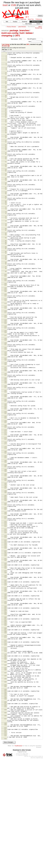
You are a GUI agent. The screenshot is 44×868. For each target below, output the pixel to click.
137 (5, 408)
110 (5, 335)
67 (6, 222)
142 (5, 421)
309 (5, 832)
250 (5, 684)
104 (5, 321)
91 (6, 286)
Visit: (30, 42)
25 (6, 114)
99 (6, 307)
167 (5, 482)
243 (5, 668)
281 (5, 752)
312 (5, 840)
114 (5, 348)
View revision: (15, 39)
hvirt (22, 33)
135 (5, 403)
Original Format (22, 861)
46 (6, 165)
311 (5, 838)
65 (6, 216)
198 (5, 561)
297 (5, 798)
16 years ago (6, 46)
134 (5, 401)
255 (5, 696)
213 (5, 598)
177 (5, 507)
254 (5, 694)
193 (5, 549)
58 (6, 199)
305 (5, 818)
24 (6, 113)
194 (5, 552)
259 (5, 703)
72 (6, 234)
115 (5, 350)
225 (5, 625)
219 (5, 613)
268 (5, 722)
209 (5, 587)
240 (5, 661)
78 (6, 252)
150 (5, 440)
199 (5, 563)
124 (5, 373)
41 (6, 155)
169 (5, 487)
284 (5, 761)
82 (6, 263)
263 (5, 712)
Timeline (15, 22)
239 (5, 659)
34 (6, 136)
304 (5, 814)
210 (5, 591)
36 (6, 142)
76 (6, 245)
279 (5, 749)
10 (6, 76)
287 (5, 771)
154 (5, 451)
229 (5, 634)
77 (6, 248)
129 (5, 387)
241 (5, 664)
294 (5, 793)
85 (6, 272)
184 (5, 526)
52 (6, 183)
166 (5, 481)
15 (6, 88)
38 (6, 146)
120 (5, 364)
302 (5, 809)
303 (5, 810)
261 (5, 708)
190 (5, 542)
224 (5, 623)
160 (5, 465)
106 (5, 327)
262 (5, 710)
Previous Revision (11, 27)
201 (5, 568)
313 (5, 841)
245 (5, 673)
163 (5, 472)
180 (5, 516)
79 (6, 254)
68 (6, 225)
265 (5, 715)
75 (6, 243)
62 (6, 210)
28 (6, 121)
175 (5, 501)
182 (5, 521)
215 (5, 602)
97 (6, 302)
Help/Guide (23, 19)
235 (5, 648)
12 (6, 81)
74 (6, 239)
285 (5, 765)
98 (6, 303)
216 (5, 605)
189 (5, 538)
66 (6, 220)
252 (5, 689)
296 (5, 796)
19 (6, 98)
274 (5, 736)
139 (5, 414)
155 (5, 452)
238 (5, 655)
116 (5, 353)
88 (6, 279)
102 (5, 316)
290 (5, 782)
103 (5, 318)
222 (5, 620)
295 (5, 795)
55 (6, 190)
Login (17, 19)
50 (6, 176)
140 (5, 415)
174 (5, 500)
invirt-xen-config (10, 33)
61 (6, 206)
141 (5, 419)
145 (5, 428)
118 (5, 359)
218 (5, 609)
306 (5, 822)
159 (5, 463)
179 (5, 512)
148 (5, 435)
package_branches (19, 30)
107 (5, 329)
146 (5, 431)
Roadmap (25, 22)
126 (5, 378)
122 (5, 367)
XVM (13, 5)
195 (5, 554)
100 (5, 311)
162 (5, 470)
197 (5, 557)
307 (5, 825)
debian (29, 33)
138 (5, 410)
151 (5, 442)
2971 (18, 36)
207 (5, 582)
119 (5, 360)
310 (5, 836)
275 (5, 738)
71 (6, 233)
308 (5, 831)
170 (5, 491)
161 (5, 466)
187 (5, 533)
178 (5, 510)
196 (5, 556)
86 (6, 274)
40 (6, 151)
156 (5, 456)
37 (6, 144)
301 (5, 807)
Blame (40, 27)
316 (5, 848)
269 (5, 724)
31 (6, 127)
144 (5, 426)
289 (5, 778)
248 (5, 680)
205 (5, 577)
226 (5, 627)
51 (6, 180)
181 (5, 517)
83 (6, 264)
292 (5, 787)
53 (6, 185)
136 (5, 405)
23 (6, 109)
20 (6, 102)
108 (5, 330)
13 (6, 83)
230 (5, 636)
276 (5, 742)
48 (6, 171)
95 (6, 297)
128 (5, 385)
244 (5, 669)
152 (5, 446)
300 (5, 805)
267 (5, 720)
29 (6, 123)
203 (5, 571)
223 (5, 622)
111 (5, 339)
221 (5, 618)
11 (6, 77)
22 (6, 107)
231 (5, 639)
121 (5, 366)
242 (5, 666)
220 (5, 615)
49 (6, 174)
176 (5, 505)
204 (5, 575)
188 (5, 537)
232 (5, 641)
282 (5, 754)
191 (5, 543)
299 (5, 802)
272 (5, 733)
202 (5, 570)
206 (5, 580)
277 (5, 744)
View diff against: (35, 39)
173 (5, 496)
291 (5, 786)
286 (5, 767)
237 (5, 653)
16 (6, 92)
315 (5, 845)
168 (5, 486)
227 (5, 631)
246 (5, 675)
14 (6, 86)
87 (6, 275)
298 (5, 800)
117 (5, 355)
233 (5, 645)
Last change (6, 44)
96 (6, 298)
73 (6, 238)
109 (5, 334)
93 (6, 291)
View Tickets (28, 24)
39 (6, 149)
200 (5, 566)
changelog (7, 36)
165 (5, 477)
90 (6, 284)
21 (6, 104)
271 (5, 729)
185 (5, 528)
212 (5, 596)
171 (5, 493)
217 (5, 607)
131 (5, 392)
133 (5, 397)
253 (5, 691)
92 (6, 289)
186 (5, 531)
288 (5, 775)
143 (5, 422)
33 (6, 133)
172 (5, 495)
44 (6, 162)
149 (5, 437)
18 (6, 97)
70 (6, 229)
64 (6, 215)
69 (6, 227)
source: (5, 30)
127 (5, 382)
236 (5, 650)
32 (6, 131)
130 (5, 391)
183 (5, 522)
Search (38, 24)
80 (6, 257)
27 (6, 119)
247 (5, 677)
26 (6, 118)
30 (6, 125)
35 (6, 140)
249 (5, 682)
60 (6, 204)
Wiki (7, 22)
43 (6, 160)
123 (5, 371)
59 (6, 201)
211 (5, 592)
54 (6, 189)
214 (5, 600)
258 (5, 701)
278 (5, 745)
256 (5, 698)
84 (6, 268)
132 (5, 396)
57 (6, 195)
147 (5, 433)
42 (6, 157)
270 (5, 728)
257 (5, 699)
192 (5, 547)
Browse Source (36, 22)
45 (6, 164)
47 (6, 169)
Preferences (39, 19)
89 (6, 280)
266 (5, 719)
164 (5, 475)
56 (6, 194)
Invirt (5, 5)
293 (5, 791)
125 (5, 376)
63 (6, 211)
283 (5, 758)
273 (5, 734)
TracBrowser (18, 855)
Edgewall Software (23, 865)
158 (5, 461)
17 (6, 93)
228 (5, 632)
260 (5, 707)
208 (5, 586)
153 (5, 447)
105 (5, 323)
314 (5, 843)
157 (5, 458)
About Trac (31, 19)
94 (6, 293)
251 (5, 685)
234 (5, 646)
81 (6, 259)
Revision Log (39, 28)
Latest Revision (22, 27)
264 (5, 714)
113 (5, 344)
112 (5, 341)
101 (5, 312)
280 (5, 750)
